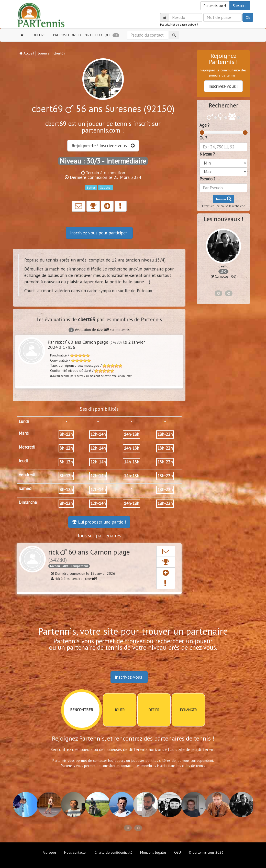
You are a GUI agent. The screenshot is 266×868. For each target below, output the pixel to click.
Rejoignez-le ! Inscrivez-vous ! (103, 145)
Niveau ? (207, 154)
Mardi (24, 433)
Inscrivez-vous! (129, 677)
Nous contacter (76, 852)
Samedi (25, 489)
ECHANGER (188, 710)
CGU (178, 852)
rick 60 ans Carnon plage (89, 555)
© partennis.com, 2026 (206, 852)
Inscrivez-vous (99, 233)
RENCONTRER (82, 710)
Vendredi (27, 475)
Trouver (224, 199)
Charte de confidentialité (114, 852)
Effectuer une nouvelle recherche (224, 206)
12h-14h (98, 434)
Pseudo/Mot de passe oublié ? (179, 25)
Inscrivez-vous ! (223, 86)
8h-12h (66, 434)
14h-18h (131, 434)
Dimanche (28, 502)
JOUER (120, 710)
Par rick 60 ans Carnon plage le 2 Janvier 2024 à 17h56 (96, 345)
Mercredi (27, 447)
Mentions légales (153, 852)
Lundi (24, 421)
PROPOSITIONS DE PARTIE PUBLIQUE (86, 35)
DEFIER (154, 710)
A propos (50, 852)
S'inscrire (240, 6)
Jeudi (23, 461)
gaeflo (223, 266)
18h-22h (165, 434)
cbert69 (91, 579)
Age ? (204, 125)
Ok (248, 17)
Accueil (27, 53)
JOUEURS (38, 35)
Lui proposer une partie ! (99, 522)
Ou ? (203, 138)
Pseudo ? (207, 179)
